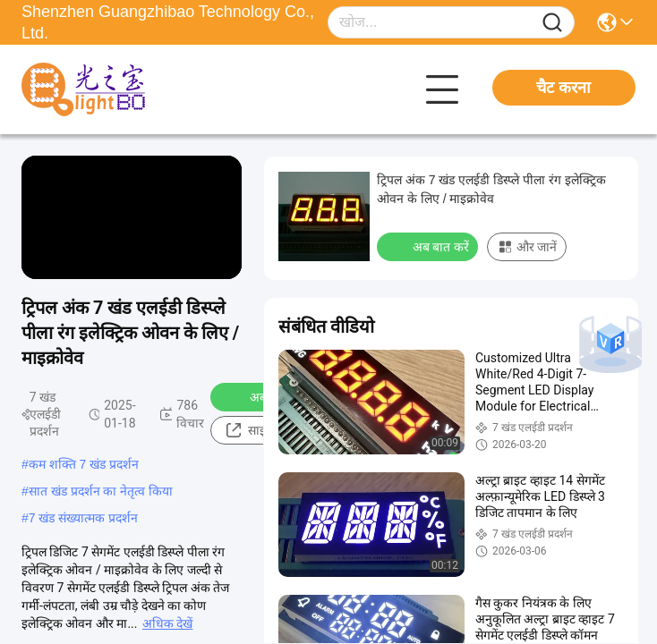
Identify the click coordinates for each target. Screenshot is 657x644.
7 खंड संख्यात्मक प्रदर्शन (83, 518)
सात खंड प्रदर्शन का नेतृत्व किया (101, 491)
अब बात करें (429, 246)
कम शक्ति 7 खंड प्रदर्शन (84, 464)
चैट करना (563, 88)
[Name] (552, 23)
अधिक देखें (167, 623)
